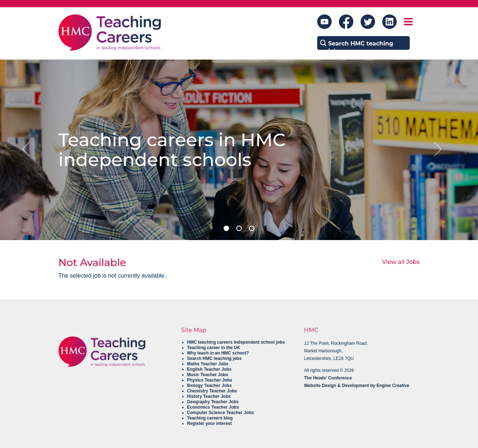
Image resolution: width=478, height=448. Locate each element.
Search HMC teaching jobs (214, 358)
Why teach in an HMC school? (218, 353)
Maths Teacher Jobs (208, 364)
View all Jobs (401, 262)
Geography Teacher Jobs (213, 402)
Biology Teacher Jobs (210, 386)
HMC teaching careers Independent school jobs (236, 342)
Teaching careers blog (210, 418)
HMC (311, 330)
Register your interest (210, 423)
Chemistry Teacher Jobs (212, 391)
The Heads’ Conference (328, 378)
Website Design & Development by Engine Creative (357, 386)
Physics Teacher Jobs (210, 380)
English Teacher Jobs (209, 369)
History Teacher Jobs (209, 396)
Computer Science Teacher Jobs (221, 413)
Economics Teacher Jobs (213, 407)
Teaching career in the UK (214, 348)
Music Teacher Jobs (208, 375)
